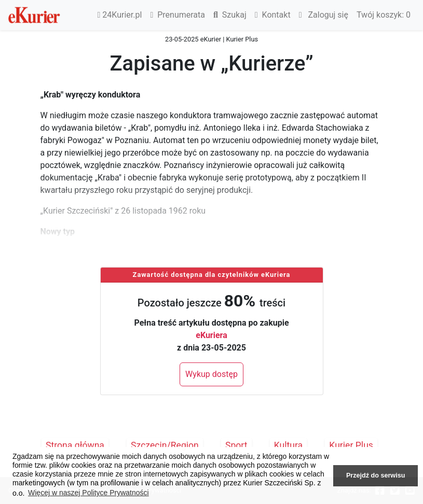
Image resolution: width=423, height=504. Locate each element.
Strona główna (75, 445)
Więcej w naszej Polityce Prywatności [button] (88, 493)
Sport (236, 445)
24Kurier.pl (120, 15)
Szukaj (230, 15)
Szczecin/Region (165, 445)
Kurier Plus (351, 445)
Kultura (288, 445)
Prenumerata (178, 15)
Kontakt (273, 15)
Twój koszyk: (384, 15)
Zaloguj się (324, 15)
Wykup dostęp (211, 374)
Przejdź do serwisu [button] (376, 475)
